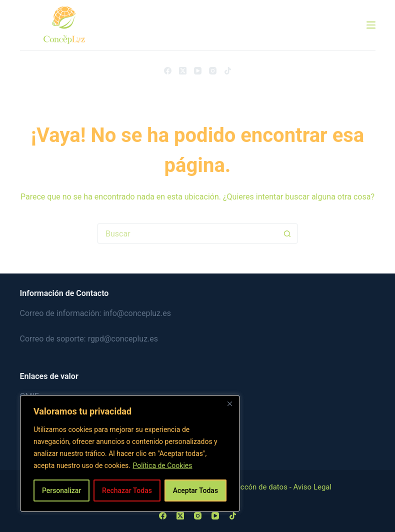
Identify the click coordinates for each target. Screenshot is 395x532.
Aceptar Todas (195, 490)
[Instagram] (213, 71)
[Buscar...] (187, 233)
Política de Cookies (162, 465)
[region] (130, 453)
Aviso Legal (313, 487)
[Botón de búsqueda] (287, 233)
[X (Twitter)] (183, 71)
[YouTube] (198, 71)
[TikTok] (228, 71)
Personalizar (61, 490)
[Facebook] (168, 71)
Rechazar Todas (127, 490)
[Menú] (371, 25)
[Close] (229, 403)
